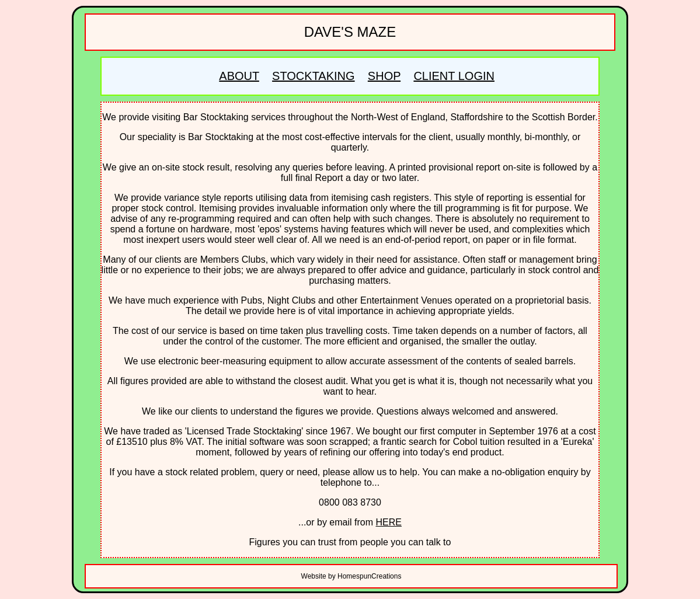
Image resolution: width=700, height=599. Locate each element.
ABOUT (239, 76)
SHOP (384, 76)
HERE (389, 522)
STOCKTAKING (314, 76)
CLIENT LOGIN (454, 76)
